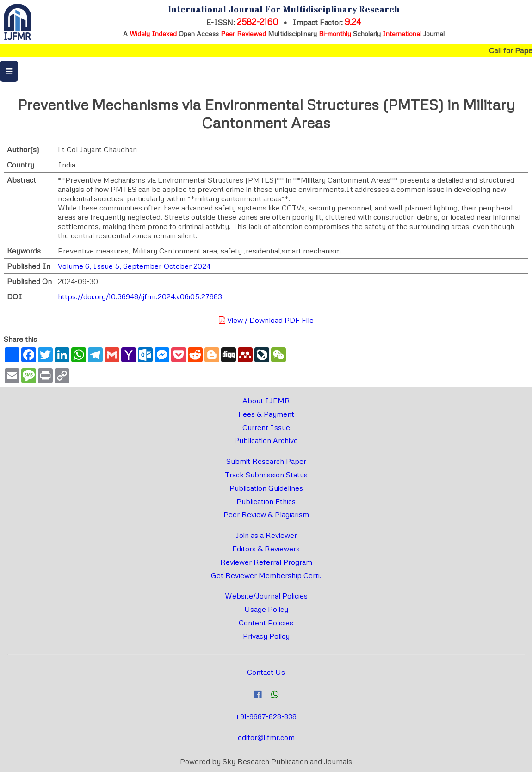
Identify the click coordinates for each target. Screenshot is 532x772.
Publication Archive (266, 440)
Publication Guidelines (266, 488)
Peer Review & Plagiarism (266, 514)
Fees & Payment (266, 414)
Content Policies (266, 623)
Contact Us (266, 672)
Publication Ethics (266, 501)
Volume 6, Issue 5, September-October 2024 (134, 266)
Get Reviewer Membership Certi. (266, 575)
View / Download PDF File (266, 320)
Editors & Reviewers (266, 549)
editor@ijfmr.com (266, 737)
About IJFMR (266, 401)
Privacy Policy (266, 636)
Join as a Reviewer (266, 535)
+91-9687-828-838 (266, 716)
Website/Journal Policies (266, 596)
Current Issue (266, 427)
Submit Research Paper (266, 461)
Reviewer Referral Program (266, 562)
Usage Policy (266, 609)
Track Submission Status (266, 475)
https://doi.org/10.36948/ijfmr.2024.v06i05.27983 (140, 296)
